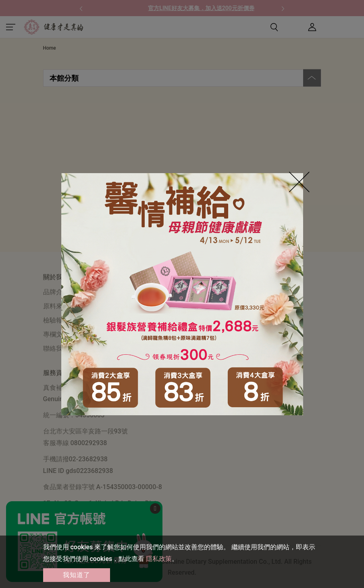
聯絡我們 (56, 348)
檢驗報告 (56, 320)
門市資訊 (153, 320)
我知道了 (77, 575)
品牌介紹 (56, 292)
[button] (81, 8)
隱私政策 (159, 559)
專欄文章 (56, 334)
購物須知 (153, 292)
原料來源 (56, 306)
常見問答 (153, 306)
